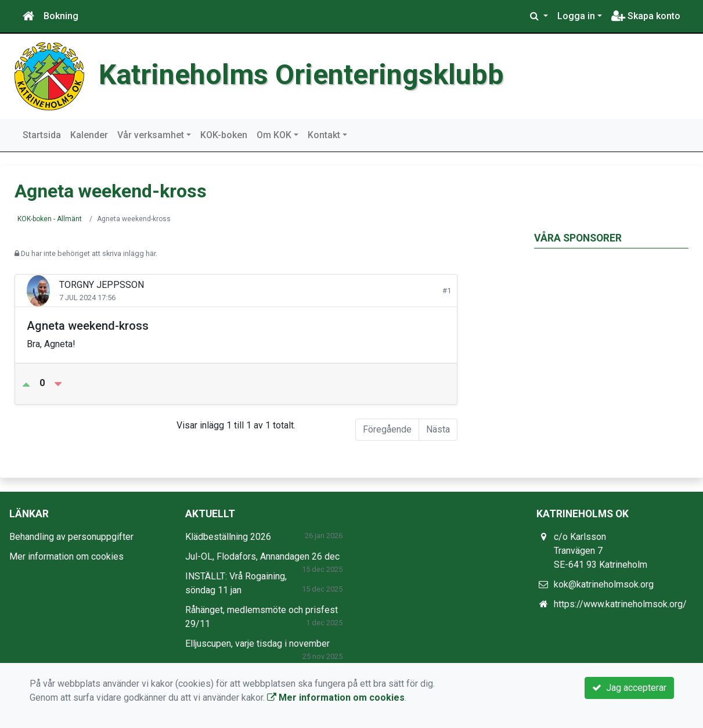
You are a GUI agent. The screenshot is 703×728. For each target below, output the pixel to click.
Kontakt (324, 135)
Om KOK (274, 135)
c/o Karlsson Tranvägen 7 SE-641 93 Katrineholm (601, 551)
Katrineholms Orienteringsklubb (301, 75)
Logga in (576, 16)
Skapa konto (646, 16)
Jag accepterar (629, 688)
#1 (447, 291)
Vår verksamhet (151, 135)
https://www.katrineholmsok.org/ (620, 604)
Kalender (89, 135)
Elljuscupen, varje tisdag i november (257, 644)
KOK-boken (224, 135)
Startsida (42, 135)
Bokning (61, 16)
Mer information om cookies (66, 556)
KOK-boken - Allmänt (50, 219)
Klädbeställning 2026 (228, 537)
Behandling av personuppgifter (71, 537)
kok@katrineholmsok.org (604, 584)
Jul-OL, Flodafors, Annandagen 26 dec (262, 556)
